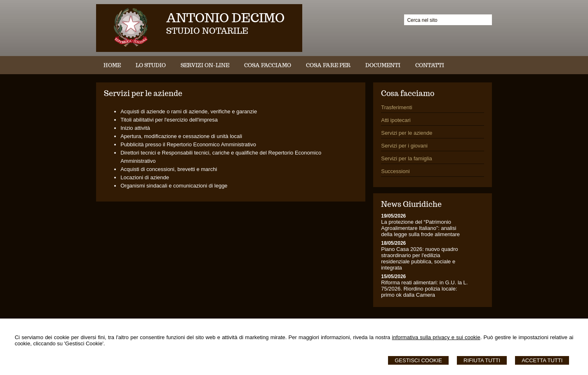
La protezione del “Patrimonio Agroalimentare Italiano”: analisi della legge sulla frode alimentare (420, 228)
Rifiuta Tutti (482, 360)
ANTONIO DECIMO (225, 18)
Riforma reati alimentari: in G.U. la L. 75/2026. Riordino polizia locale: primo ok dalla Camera (424, 289)
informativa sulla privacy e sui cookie (436, 337)
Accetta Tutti (542, 360)
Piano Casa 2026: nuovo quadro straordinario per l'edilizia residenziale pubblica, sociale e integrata (419, 258)
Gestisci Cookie (418, 360)
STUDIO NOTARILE (207, 31)
